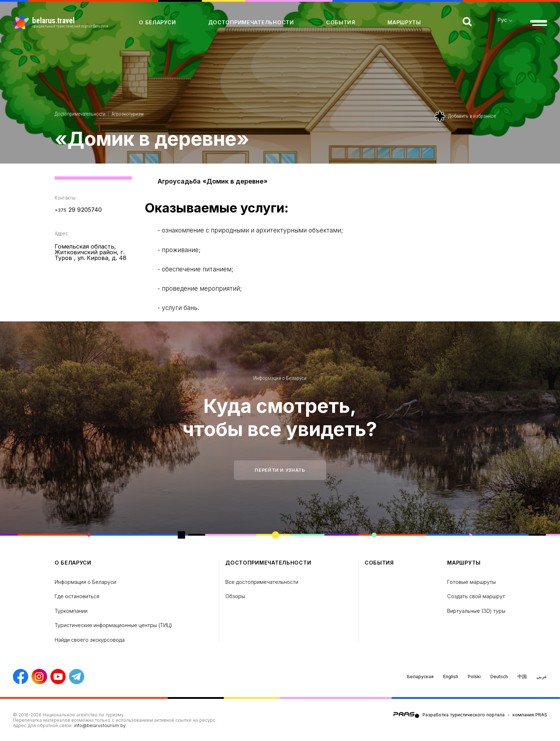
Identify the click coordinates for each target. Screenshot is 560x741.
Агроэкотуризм (127, 114)
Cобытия (341, 22)
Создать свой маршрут (476, 596)
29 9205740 (78, 210)
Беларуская (420, 677)
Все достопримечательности (262, 582)
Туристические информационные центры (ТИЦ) (113, 625)
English (451, 677)
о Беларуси (157, 22)
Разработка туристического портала (464, 715)
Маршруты (404, 22)
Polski (474, 677)
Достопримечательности (251, 22)
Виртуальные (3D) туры (476, 611)
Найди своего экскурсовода (90, 640)
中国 (522, 677)
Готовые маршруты (471, 582)
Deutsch (499, 677)
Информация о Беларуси (280, 378)
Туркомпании (71, 611)
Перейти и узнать (280, 470)
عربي (542, 677)
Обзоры (235, 596)
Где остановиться (77, 596)
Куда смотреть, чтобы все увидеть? (280, 417)
